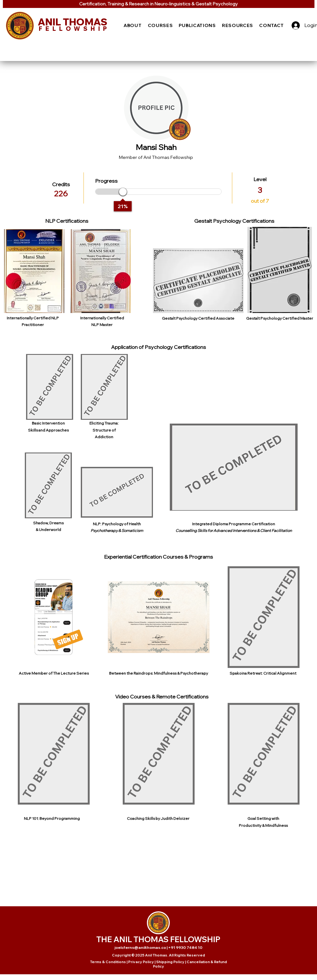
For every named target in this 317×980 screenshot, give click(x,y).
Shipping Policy (170, 962)
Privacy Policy (141, 962)
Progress (106, 181)
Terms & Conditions (108, 962)
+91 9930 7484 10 (185, 947)
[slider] (123, 192)
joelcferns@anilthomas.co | (141, 947)
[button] (133, 25)
